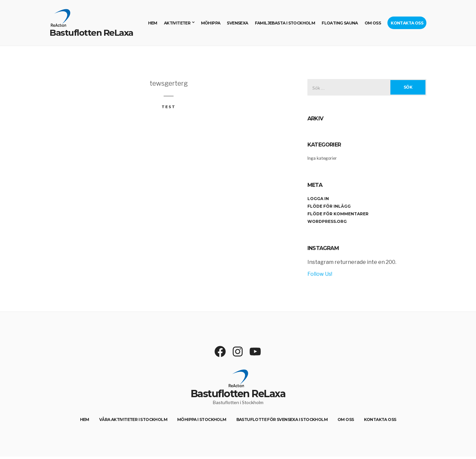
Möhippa (211, 23)
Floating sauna (340, 23)
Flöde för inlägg (329, 206)
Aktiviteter (177, 23)
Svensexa (237, 23)
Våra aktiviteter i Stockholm (133, 419)
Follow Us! (320, 274)
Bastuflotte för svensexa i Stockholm (282, 419)
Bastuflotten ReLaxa (91, 33)
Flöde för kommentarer (338, 214)
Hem (153, 23)
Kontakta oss (407, 23)
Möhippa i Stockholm (202, 419)
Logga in (318, 199)
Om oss (373, 23)
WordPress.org (327, 221)
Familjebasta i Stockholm (285, 23)
